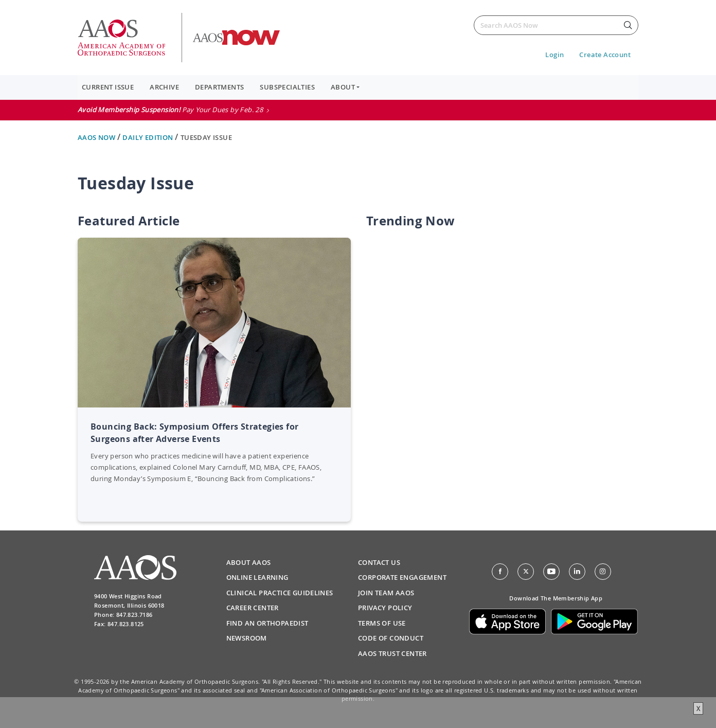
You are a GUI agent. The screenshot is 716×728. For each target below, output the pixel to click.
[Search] (556, 25)
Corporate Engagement (402, 577)
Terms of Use (382, 623)
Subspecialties (287, 87)
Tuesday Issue (206, 137)
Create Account (605, 55)
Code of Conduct (391, 638)
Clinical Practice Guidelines (280, 593)
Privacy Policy (385, 608)
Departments (219, 87)
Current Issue (108, 87)
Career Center (253, 608)
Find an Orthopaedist (267, 623)
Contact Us (379, 562)
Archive (164, 87)
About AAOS (249, 562)
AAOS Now (97, 137)
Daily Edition (149, 137)
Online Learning (257, 577)
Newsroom (247, 638)
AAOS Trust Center (392, 653)
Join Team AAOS (386, 593)
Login (554, 55)
